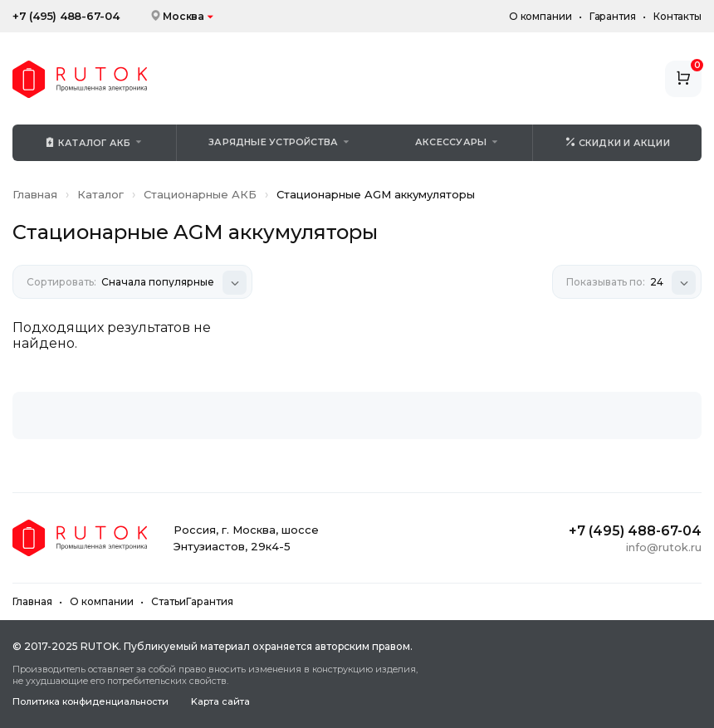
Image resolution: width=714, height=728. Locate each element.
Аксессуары (451, 142)
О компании (540, 16)
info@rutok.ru (664, 547)
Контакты (677, 16)
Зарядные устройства (273, 142)
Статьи (169, 601)
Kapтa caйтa (220, 702)
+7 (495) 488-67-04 (66, 16)
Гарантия (613, 16)
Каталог (100, 194)
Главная (35, 194)
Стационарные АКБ (200, 194)
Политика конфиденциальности (90, 702)
